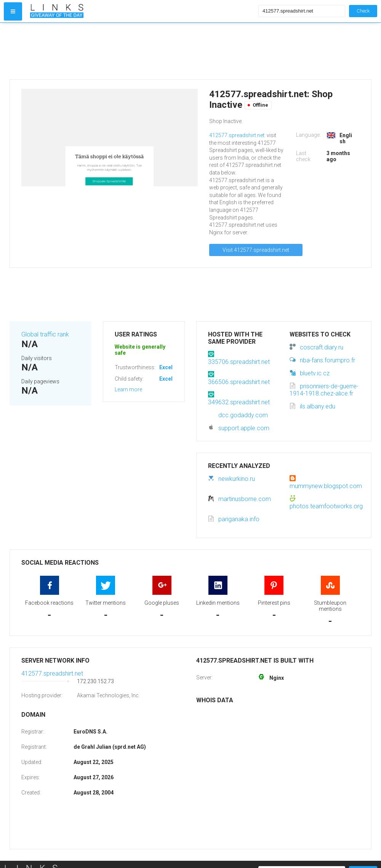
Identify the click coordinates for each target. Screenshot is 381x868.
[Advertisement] (142, 51)
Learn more (128, 389)
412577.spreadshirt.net (237, 135)
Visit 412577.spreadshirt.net (256, 250)
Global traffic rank (45, 334)
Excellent (171, 367)
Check (363, 11)
